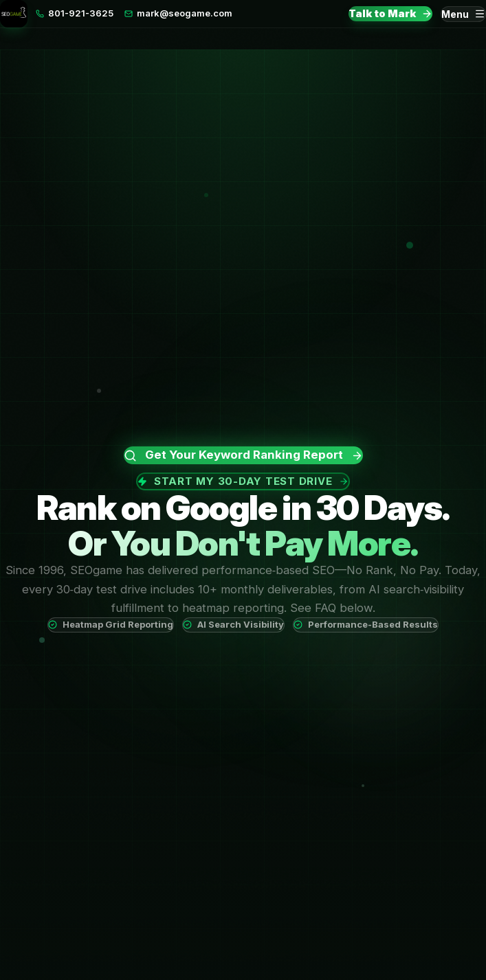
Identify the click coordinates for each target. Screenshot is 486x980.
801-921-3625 (75, 13)
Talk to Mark (390, 13)
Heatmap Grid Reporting (111, 624)
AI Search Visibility (233, 624)
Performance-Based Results (366, 624)
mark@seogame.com (178, 13)
